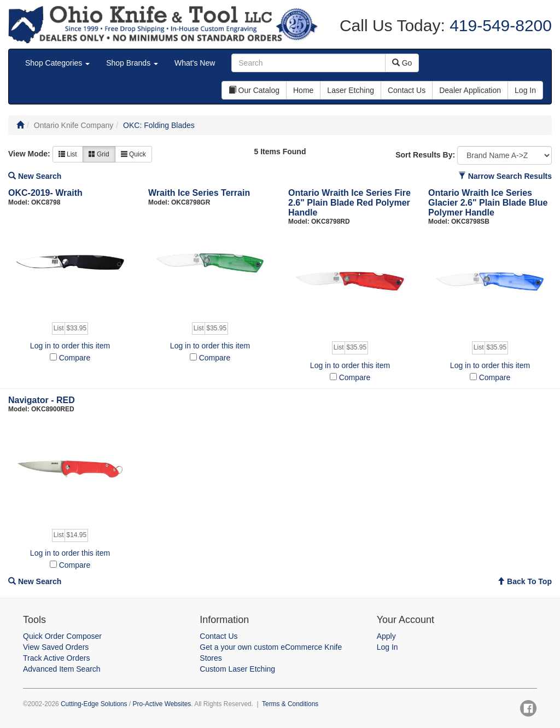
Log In (387, 647)
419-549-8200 (498, 25)
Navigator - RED (42, 400)
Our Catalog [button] (254, 90)
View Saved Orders (56, 647)
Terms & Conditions (290, 704)
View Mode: (29, 154)
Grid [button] (99, 154)
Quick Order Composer (62, 636)
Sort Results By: (425, 155)
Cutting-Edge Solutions (94, 704)
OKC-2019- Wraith (45, 193)
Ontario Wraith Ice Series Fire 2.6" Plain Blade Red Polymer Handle (349, 202)
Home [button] (303, 90)
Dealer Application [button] (470, 90)
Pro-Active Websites (162, 704)
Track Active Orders (56, 658)
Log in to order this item (70, 346)
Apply (386, 636)
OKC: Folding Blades (159, 125)
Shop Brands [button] (132, 63)
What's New (195, 63)
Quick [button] (133, 154)
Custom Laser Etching (237, 669)
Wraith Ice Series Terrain (199, 193)
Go (402, 63)
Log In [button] (525, 90)
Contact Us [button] (407, 90)
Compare (75, 358)
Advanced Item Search (62, 669)
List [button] (68, 154)
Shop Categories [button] (57, 63)
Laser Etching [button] (351, 90)
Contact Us (218, 636)
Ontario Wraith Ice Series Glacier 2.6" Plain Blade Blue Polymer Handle (488, 202)
